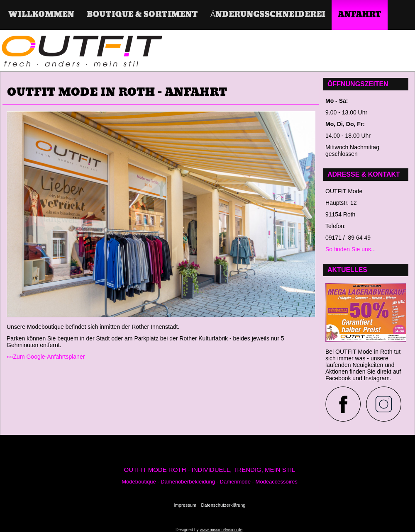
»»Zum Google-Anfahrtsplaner (46, 357)
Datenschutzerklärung (223, 505)
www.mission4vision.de (221, 530)
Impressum (185, 505)
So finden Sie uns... (350, 249)
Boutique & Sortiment (142, 15)
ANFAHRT (360, 15)
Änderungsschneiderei (268, 15)
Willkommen (41, 15)
